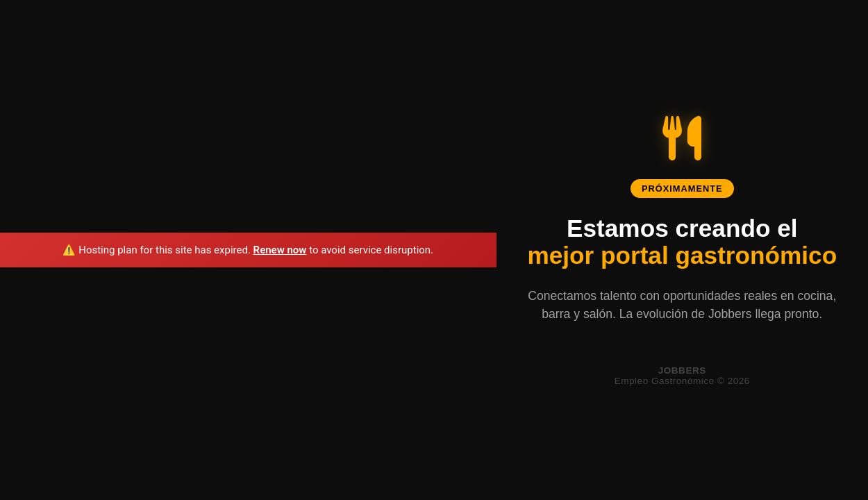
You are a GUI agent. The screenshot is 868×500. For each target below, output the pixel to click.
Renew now (280, 250)
